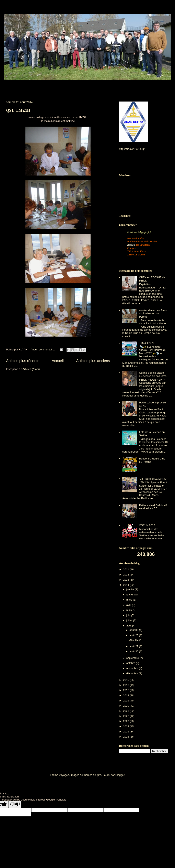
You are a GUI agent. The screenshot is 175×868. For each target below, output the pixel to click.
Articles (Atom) (31, 369)
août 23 (134, 635)
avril (129, 605)
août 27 (134, 646)
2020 (126, 706)
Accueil (58, 361)
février (130, 595)
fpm (99, 775)
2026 (126, 737)
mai (129, 610)
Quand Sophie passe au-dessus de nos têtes (153, 374)
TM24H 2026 (147, 343)
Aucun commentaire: (43, 350)
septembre (133, 658)
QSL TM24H (18, 110)
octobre (131, 663)
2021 (126, 711)
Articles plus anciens (93, 361)
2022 (126, 716)
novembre (133, 668)
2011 (126, 569)
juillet (130, 620)
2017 (126, 690)
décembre (133, 673)
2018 (126, 695)
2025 (126, 732)
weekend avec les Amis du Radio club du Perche (153, 313)
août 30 (134, 651)
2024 (126, 726)
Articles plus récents (23, 361)
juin (129, 615)
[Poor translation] (15, 805)
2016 (126, 685)
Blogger (120, 775)
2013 (126, 580)
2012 (126, 575)
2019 (126, 701)
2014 (126, 585)
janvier (131, 589)
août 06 (134, 630)
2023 (126, 721)
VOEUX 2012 (147, 525)
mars (130, 600)
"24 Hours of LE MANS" (153, 479)
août (129, 626)
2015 (126, 680)
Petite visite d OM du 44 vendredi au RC (153, 507)
